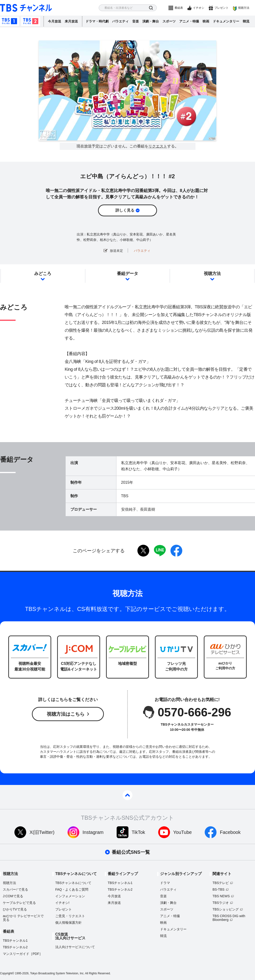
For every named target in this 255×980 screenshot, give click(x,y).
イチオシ (199, 8)
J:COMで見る (13, 896)
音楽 (136, 21)
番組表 (179, 8)
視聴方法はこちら (66, 714)
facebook (176, 551)
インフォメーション (70, 896)
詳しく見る (125, 210)
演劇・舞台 (151, 21)
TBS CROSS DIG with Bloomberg (229, 918)
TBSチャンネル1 (9, 21)
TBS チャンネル (26, 8)
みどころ (43, 274)
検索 (151, 8)
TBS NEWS (221, 896)
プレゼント (221, 8)
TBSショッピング (226, 909)
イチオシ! (62, 903)
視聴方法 (244, 8)
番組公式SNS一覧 (131, 852)
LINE (160, 551)
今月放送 (55, 21)
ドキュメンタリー (226, 21)
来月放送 (71, 21)
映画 (206, 21)
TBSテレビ (221, 883)
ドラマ (165, 883)
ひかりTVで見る (15, 909)
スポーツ (169, 21)
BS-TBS (219, 889)
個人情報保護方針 (68, 923)
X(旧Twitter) (42, 832)
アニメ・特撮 (189, 21)
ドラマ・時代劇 (97, 21)
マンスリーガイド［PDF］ (23, 954)
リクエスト (158, 146)
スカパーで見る (15, 889)
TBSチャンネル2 (31, 21)
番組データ (127, 274)
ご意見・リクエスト (70, 916)
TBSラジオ (221, 903)
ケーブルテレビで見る (19, 903)
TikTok (138, 832)
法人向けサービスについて (75, 947)
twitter (143, 551)
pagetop (127, 795)
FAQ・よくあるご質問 (72, 889)
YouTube (183, 832)
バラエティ (120, 21)
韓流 (246, 21)
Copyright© (7, 973)
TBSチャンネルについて (73, 883)
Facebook (230, 832)
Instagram (93, 832)
